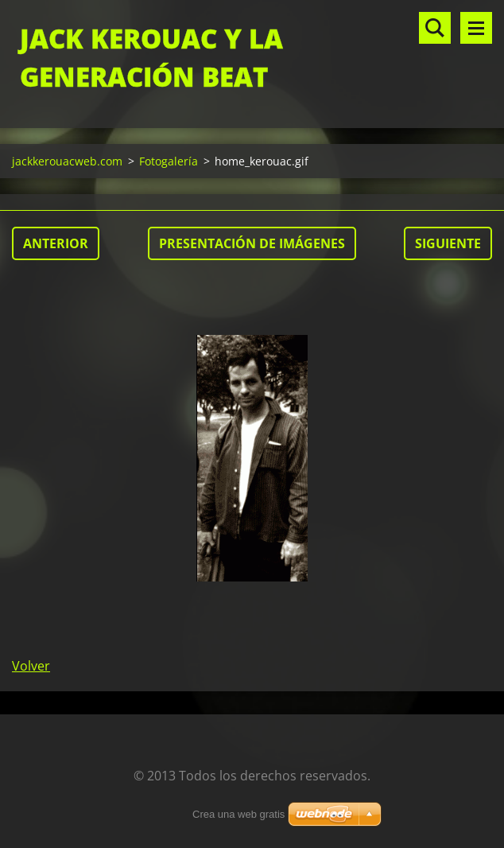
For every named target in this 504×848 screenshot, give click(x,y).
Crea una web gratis (238, 814)
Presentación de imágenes (252, 243)
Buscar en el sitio (435, 28)
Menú (476, 28)
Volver (31, 666)
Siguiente (448, 243)
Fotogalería (169, 161)
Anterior (56, 243)
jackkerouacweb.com (67, 161)
